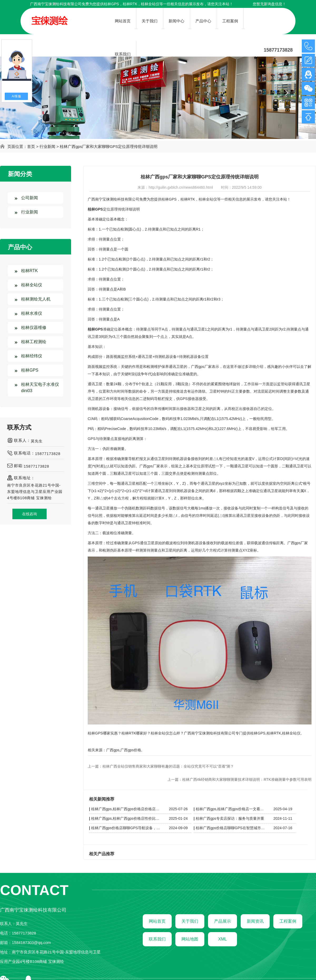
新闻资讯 (255, 921)
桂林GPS (111, 4)
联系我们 (157, 939)
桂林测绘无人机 (36, 299)
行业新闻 (47, 146)
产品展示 (223, 921)
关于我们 (190, 921)
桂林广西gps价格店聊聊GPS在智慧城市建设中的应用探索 (231, 828)
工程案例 (288, 921)
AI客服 (16, 96)
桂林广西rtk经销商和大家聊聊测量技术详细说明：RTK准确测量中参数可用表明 (247, 779)
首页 (31, 146)
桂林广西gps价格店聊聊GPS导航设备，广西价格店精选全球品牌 (127, 828)
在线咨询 (29, 514)
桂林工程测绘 (34, 342)
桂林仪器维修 (34, 327)
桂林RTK (29, 271)
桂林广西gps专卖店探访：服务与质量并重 (230, 818)
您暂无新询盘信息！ (269, 4)
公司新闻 (29, 198)
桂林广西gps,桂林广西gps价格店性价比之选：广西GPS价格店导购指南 (127, 818)
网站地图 (190, 939)
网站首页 (157, 921)
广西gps (113, 750)
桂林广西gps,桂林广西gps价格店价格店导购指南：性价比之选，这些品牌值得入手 (127, 809)
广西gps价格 (131, 750)
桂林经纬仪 (32, 356)
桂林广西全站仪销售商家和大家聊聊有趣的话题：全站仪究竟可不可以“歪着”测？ (168, 766)
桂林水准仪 (32, 313)
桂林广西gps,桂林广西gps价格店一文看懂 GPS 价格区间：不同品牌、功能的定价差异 (231, 809)
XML (223, 939)
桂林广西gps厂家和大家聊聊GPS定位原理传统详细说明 (109, 146)
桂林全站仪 (32, 285)
